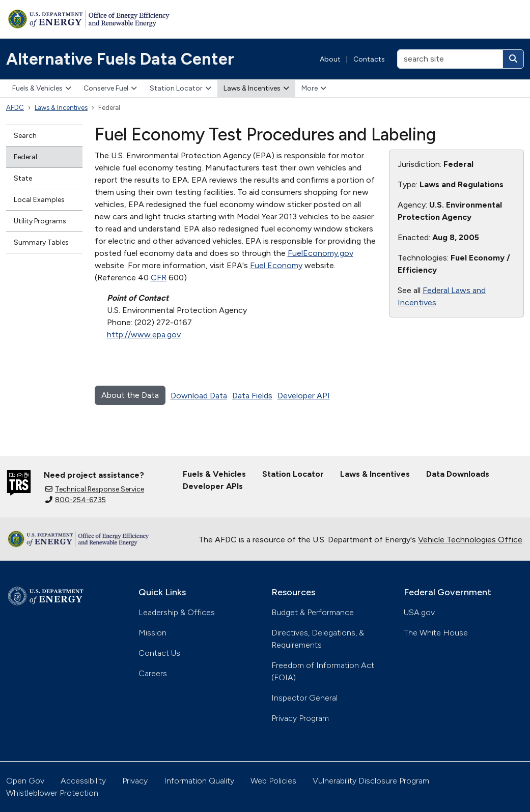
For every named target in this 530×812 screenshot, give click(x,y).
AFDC (15, 108)
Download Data (199, 396)
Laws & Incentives (256, 88)
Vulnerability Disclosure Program (371, 781)
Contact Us (159, 653)
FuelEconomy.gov (320, 253)
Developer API (304, 396)
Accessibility (83, 781)
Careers (153, 673)
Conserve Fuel (110, 88)
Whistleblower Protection (52, 793)
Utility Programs (40, 221)
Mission (152, 633)
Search (25, 136)
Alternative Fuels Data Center (120, 59)
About (330, 59)
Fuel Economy (276, 265)
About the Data (130, 395)
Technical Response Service (95, 489)
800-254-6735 (76, 500)
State (23, 178)
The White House (436, 633)
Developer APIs (213, 486)
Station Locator (180, 88)
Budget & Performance (313, 612)
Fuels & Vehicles (42, 88)
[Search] (513, 59)
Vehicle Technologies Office (470, 540)
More (314, 88)
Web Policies (273, 781)
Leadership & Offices (177, 612)
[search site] (450, 59)
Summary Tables (41, 242)
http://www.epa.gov (144, 335)
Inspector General (304, 698)
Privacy (135, 781)
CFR (159, 278)
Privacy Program (300, 718)
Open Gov (25, 781)
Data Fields (252, 396)
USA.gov (419, 612)
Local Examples (39, 200)
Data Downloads (458, 474)
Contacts (369, 59)
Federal (25, 157)
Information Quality (199, 781)
